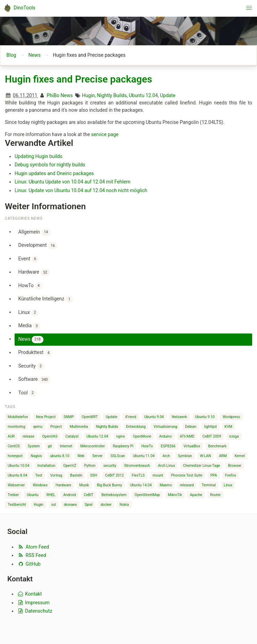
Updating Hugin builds (38, 156)
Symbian (185, 456)
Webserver (16, 485)
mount (158, 475)
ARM (223, 456)
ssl (53, 505)
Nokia (124, 505)
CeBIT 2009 (212, 436)
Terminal (209, 485)
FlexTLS (138, 475)
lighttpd (210, 427)
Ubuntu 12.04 (143, 95)
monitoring (17, 427)
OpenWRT (90, 417)
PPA (214, 475)
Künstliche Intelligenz (46, 299)
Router (215, 495)
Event (29, 259)
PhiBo (53, 95)
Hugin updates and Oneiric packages (54, 173)
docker (106, 505)
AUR (11, 436)
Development (38, 246)
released (187, 485)
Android (70, 495)
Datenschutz (35, 611)
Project (56, 427)
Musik (84, 485)
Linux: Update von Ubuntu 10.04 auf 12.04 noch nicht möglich (81, 190)
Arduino (166, 436)
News (34, 55)
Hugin (89, 95)
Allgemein (35, 232)
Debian (191, 427)
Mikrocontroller (93, 446)
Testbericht (17, 505)
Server (98, 456)
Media (30, 326)
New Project (46, 417)
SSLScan (118, 456)
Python (90, 466)
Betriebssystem (114, 495)
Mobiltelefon (18, 417)
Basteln (76, 475)
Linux (29, 313)
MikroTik (175, 495)
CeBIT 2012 (114, 475)
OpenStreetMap (147, 495)
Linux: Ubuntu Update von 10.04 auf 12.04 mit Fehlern (73, 182)
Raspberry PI (123, 446)
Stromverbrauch (137, 466)
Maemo (166, 485)
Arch (166, 456)
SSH (94, 475)
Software (35, 380)
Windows (40, 485)
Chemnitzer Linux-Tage (202, 466)
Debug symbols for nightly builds (50, 165)
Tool (27, 393)
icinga (234, 436)
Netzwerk (179, 417)
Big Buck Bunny (110, 485)
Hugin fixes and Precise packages (78, 79)
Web (81, 456)
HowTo (30, 286)
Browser (235, 466)
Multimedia (79, 427)
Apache (196, 495)
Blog (11, 55)
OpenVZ (70, 466)
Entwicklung (136, 427)
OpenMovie (142, 436)
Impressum (33, 603)
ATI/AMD (187, 436)
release (29, 436)
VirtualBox (192, 446)
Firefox (231, 475)
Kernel (240, 456)
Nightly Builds (112, 95)
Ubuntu (33, 495)
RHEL (51, 495)
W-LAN (206, 456)
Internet (66, 446)
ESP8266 (168, 446)
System (34, 446)
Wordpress (231, 417)
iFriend (131, 417)
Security (31, 366)
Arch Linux (166, 466)
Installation (46, 466)
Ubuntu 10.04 (19, 466)
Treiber (13, 495)
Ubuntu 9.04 (154, 417)
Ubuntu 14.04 (141, 485)
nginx (121, 436)
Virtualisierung (166, 427)
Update (168, 95)
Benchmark (217, 446)
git (50, 446)
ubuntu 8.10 (60, 456)
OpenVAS (50, 436)
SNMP (69, 417)
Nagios (36, 456)
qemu (38, 427)
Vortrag (56, 475)
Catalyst (72, 436)
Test (39, 475)
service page (105, 134)
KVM (228, 427)
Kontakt (29, 594)
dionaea (70, 505)
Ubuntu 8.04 (18, 475)
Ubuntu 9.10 (205, 417)
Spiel (89, 505)
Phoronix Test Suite (187, 475)
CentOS (14, 446)
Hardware (34, 272)
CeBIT (89, 495)
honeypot (15, 456)
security (110, 466)
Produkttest (35, 353)
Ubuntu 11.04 (144, 456)
